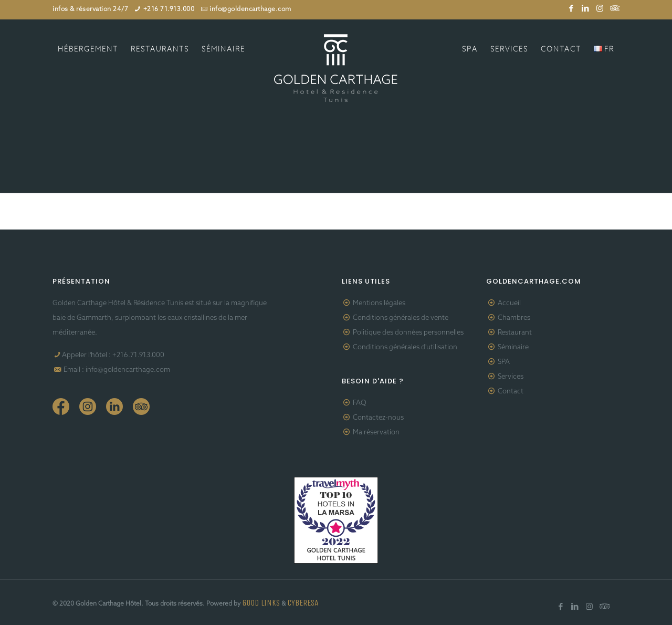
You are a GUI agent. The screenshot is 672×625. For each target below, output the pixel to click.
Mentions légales (379, 303)
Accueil (509, 303)
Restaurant (515, 333)
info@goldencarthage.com (250, 9)
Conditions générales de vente (401, 318)
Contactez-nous (378, 418)
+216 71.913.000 (169, 9)
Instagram (88, 407)
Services (511, 377)
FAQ (360, 403)
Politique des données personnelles (408, 333)
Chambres (514, 318)
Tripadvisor (141, 407)
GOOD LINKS (261, 603)
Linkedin (114, 407)
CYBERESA (303, 603)
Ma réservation (376, 433)
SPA (504, 362)
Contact (511, 392)
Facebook (61, 407)
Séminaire (513, 347)
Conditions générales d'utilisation (405, 347)
